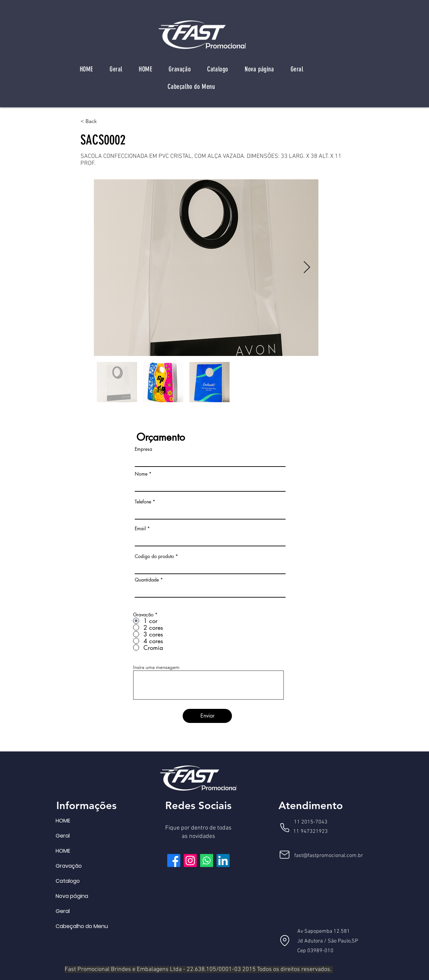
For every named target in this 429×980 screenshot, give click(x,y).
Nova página (72, 896)
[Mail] (285, 855)
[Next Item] (307, 268)
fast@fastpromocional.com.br (329, 856)
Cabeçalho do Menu (72, 926)
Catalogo (68, 881)
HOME (63, 821)
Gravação (69, 866)
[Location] (285, 940)
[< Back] (102, 121)
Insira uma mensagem (156, 667)
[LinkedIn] (223, 861)
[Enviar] (207, 716)
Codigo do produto (154, 556)
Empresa (143, 449)
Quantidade (147, 580)
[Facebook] (174, 861)
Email (140, 529)
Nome (141, 474)
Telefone (143, 502)
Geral (63, 836)
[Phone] (285, 828)
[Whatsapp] (207, 861)
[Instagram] (190, 861)
